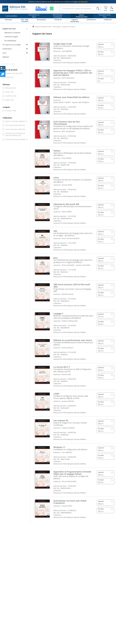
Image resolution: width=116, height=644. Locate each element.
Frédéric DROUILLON (70, 321)
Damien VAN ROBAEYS (81, 102)
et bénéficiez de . (58, 2)
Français (11, 111)
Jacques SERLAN (68, 401)
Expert (9, 100)
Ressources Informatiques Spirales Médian (15, 134)
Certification (7, 49)
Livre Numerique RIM (15, 129)
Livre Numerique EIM (15, 125)
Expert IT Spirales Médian (16, 121)
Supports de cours (14, 73)
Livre (4, 53)
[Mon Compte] (112, 9)
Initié (9, 92)
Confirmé (11, 96)
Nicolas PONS (67, 185)
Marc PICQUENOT (68, 131)
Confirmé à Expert (11, 37)
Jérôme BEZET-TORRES (62, 102)
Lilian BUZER (66, 158)
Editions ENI (15, 9)
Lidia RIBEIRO (67, 51)
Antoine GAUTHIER (83, 265)
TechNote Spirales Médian (17, 139)
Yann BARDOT (67, 452)
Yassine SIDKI (67, 506)
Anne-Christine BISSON (71, 238)
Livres (9, 77)
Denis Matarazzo (68, 78)
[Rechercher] (98, 9)
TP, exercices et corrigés (12, 45)
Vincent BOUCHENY (69, 481)
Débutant (11, 88)
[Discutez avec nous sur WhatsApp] (52, 9)
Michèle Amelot (68, 294)
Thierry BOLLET (68, 348)
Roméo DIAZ (66, 374)
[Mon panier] (106, 9)
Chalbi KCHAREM (68, 428)
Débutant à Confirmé (12, 33)
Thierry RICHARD (68, 265)
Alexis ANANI (67, 212)
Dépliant (6, 57)
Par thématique (10, 41)
